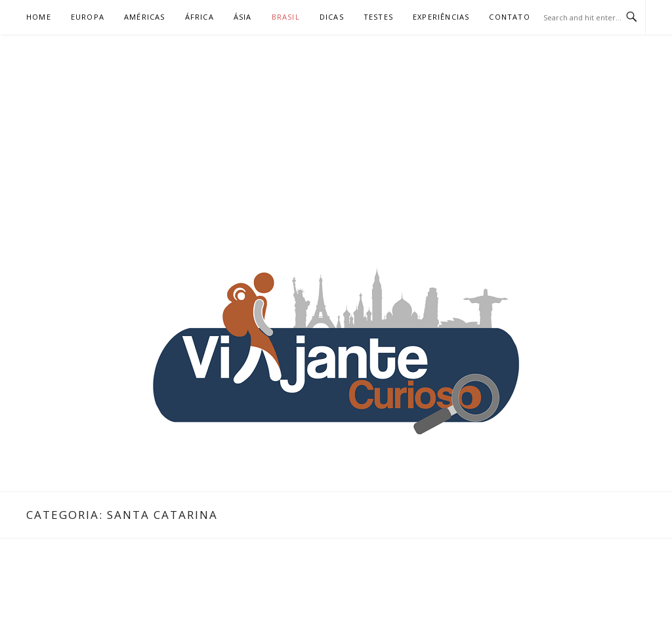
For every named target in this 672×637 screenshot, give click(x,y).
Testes (378, 17)
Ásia (243, 17)
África (199, 17)
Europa (88, 17)
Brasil (286, 17)
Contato (509, 17)
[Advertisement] (336, 133)
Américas (145, 17)
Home (39, 17)
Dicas (332, 17)
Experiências (441, 17)
